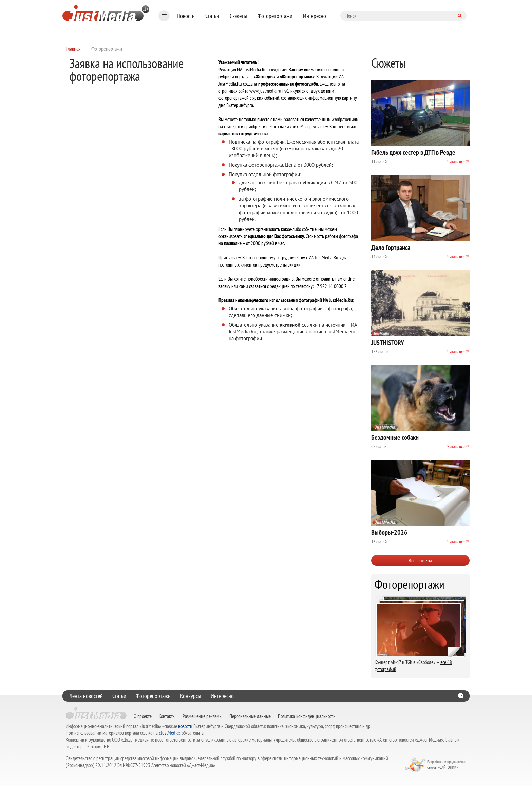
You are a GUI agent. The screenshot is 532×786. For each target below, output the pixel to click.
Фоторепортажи (275, 16)
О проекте (143, 716)
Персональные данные (250, 716)
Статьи (212, 16)
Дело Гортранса (391, 248)
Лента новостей (86, 696)
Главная (73, 49)
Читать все (456, 162)
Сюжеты (238, 16)
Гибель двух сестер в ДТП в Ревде (413, 152)
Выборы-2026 (389, 532)
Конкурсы (191, 696)
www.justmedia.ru (265, 91)
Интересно (315, 16)
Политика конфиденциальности (307, 716)
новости (185, 726)
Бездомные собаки (395, 437)
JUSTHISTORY (388, 343)
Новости (186, 16)
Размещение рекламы (202, 716)
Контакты (167, 716)
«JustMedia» (170, 733)
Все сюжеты (420, 560)
